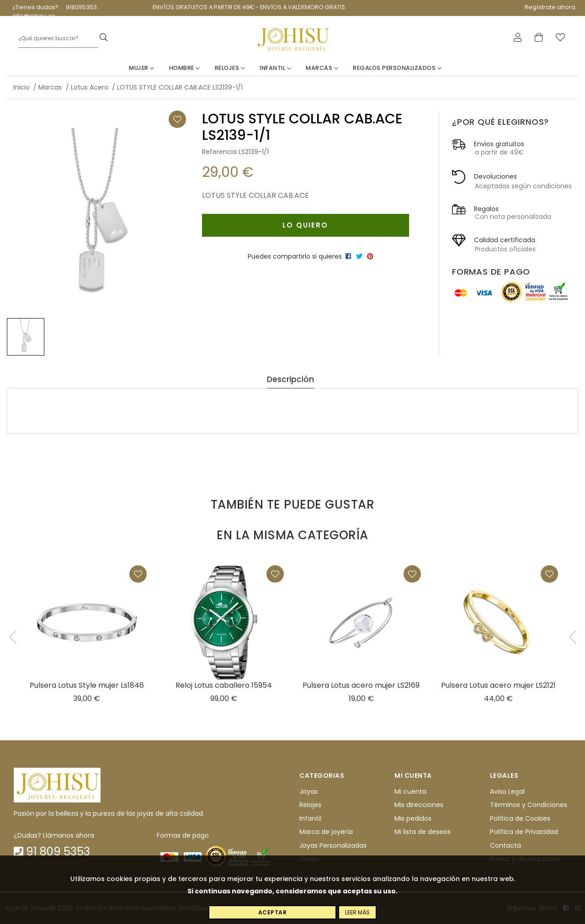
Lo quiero (305, 225)
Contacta (505, 845)
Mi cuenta (410, 791)
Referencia (219, 152)
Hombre (185, 68)
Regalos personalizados (397, 68)
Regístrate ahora (550, 7)
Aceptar (273, 912)
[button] (13, 637)
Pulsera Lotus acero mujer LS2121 (498, 685)
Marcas (322, 68)
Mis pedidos (413, 818)
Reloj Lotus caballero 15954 (224, 685)
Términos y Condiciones (529, 805)
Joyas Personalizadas (333, 845)
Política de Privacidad (524, 832)
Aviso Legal (507, 791)
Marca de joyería (326, 832)
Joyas (308, 791)
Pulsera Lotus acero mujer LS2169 (361, 685)
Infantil (275, 68)
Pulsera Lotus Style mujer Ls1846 (87, 685)
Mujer (142, 68)
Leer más (357, 912)
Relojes (230, 68)
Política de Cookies (520, 818)
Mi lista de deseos (423, 832)
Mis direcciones (419, 805)
